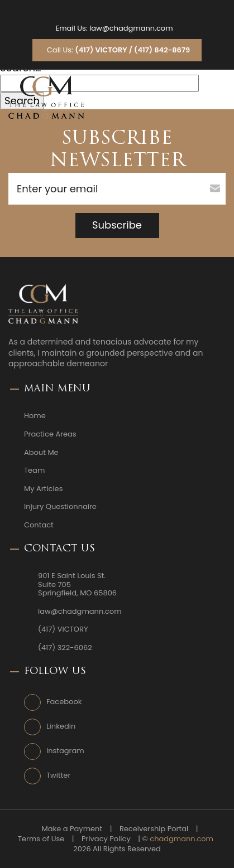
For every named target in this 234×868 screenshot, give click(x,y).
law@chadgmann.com (131, 28)
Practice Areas (50, 434)
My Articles (43, 489)
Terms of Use (41, 839)
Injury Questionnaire (60, 507)
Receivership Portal (154, 829)
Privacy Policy (106, 839)
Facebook (64, 702)
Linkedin (61, 726)
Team (34, 471)
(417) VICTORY (63, 629)
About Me (41, 453)
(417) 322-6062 (65, 648)
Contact (39, 525)
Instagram (65, 751)
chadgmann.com (182, 839)
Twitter (58, 775)
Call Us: (118, 50)
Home (35, 416)
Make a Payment (72, 829)
